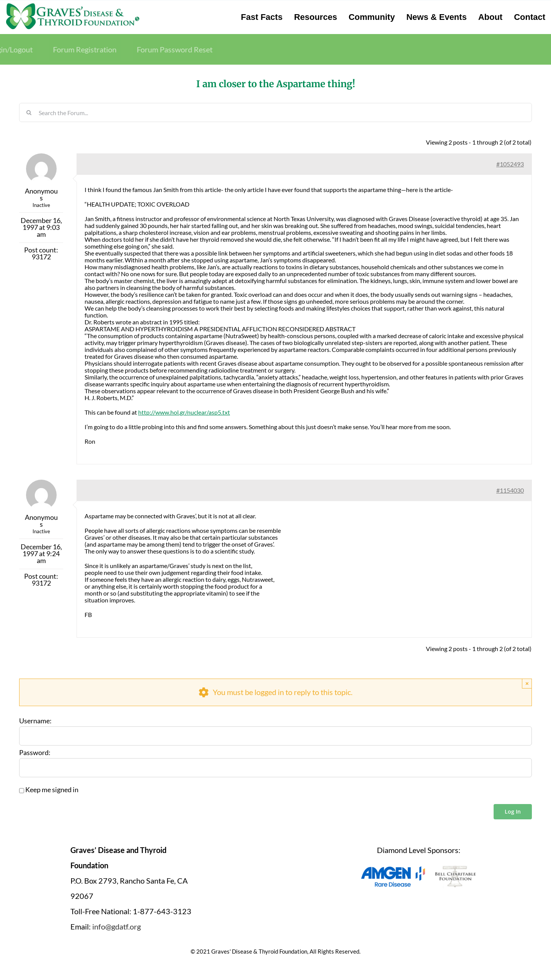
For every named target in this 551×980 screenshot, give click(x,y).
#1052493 (510, 164)
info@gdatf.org (117, 926)
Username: (35, 721)
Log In (513, 812)
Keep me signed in (52, 790)
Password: (35, 753)
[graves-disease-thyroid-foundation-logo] (73, 6)
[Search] (29, 112)
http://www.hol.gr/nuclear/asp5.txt (184, 412)
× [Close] (527, 683)
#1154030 (510, 490)
